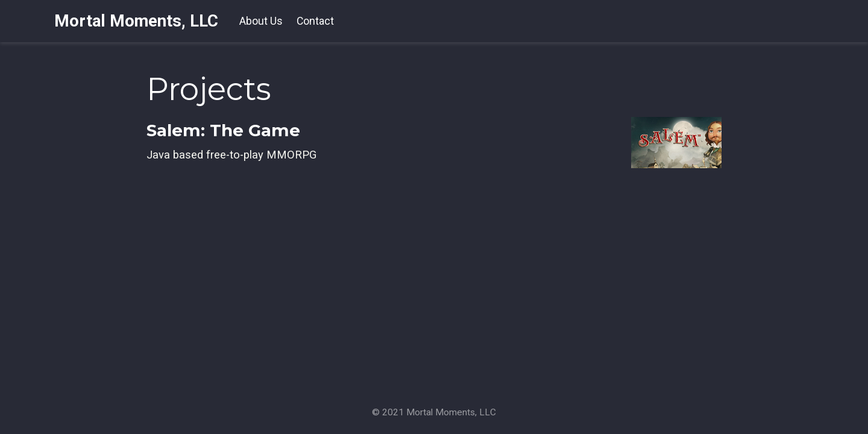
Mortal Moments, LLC (136, 21)
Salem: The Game (223, 130)
